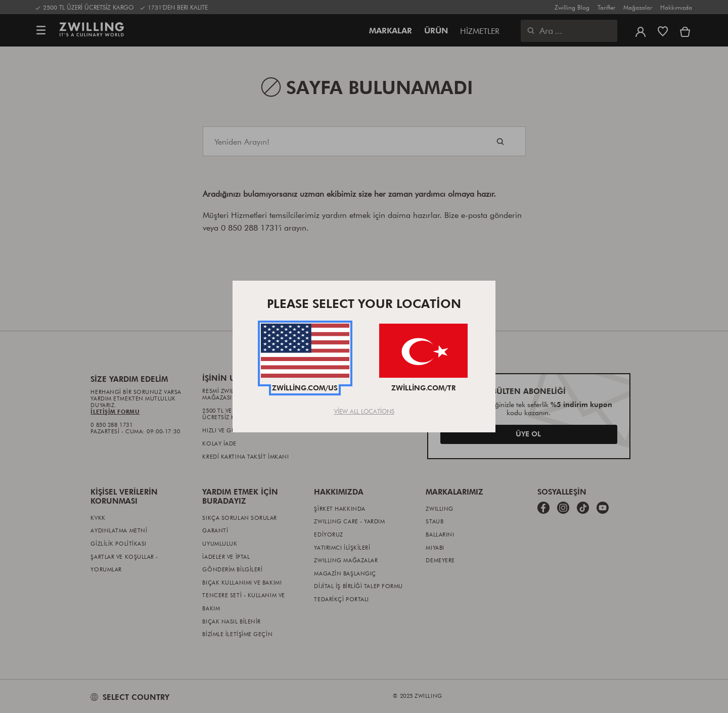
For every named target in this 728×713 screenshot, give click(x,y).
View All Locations (364, 411)
